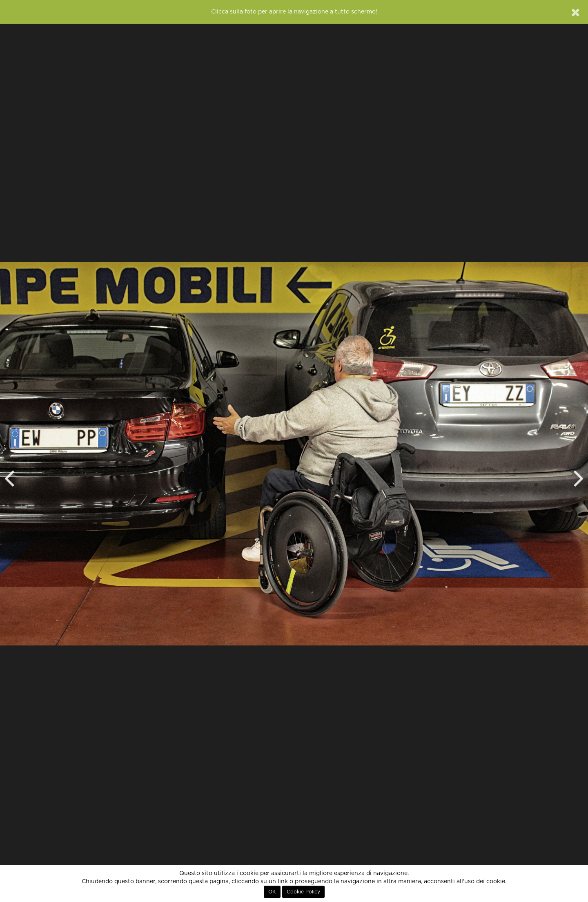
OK (272, 892)
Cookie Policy (303, 892)
